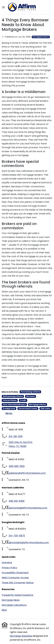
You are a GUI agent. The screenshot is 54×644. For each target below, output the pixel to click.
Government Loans (28, 408)
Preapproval (9, 408)
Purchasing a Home (30, 392)
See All (9, 413)
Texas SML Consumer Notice (18, 583)
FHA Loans (46, 408)
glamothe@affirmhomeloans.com (28, 508)
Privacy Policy (10, 568)
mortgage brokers (41, 37)
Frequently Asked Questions (17, 595)
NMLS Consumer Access (15, 578)
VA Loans (30, 396)
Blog (4, 610)
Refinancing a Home (13, 396)
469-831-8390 (17, 501)
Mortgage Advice (38, 404)
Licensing (7, 562)
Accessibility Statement (15, 573)
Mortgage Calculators (14, 605)
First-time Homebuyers (14, 404)
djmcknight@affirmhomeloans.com (29, 543)
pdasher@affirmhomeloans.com (27, 473)
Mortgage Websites (21, 636)
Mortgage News (11, 600)
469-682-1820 (17, 466)
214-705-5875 (17, 536)
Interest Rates (10, 400)
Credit (23, 400)
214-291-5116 (16, 436)
